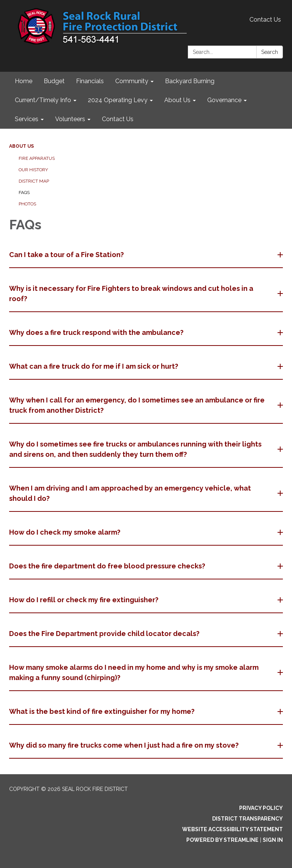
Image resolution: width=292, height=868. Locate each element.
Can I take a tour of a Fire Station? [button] (67, 255)
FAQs (24, 193)
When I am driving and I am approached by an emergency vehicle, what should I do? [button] (130, 493)
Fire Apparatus (37, 158)
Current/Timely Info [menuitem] (43, 100)
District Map (34, 181)
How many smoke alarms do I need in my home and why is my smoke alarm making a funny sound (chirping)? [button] (134, 672)
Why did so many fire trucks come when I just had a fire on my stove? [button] (125, 745)
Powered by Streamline (222, 840)
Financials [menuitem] (90, 81)
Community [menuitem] (132, 81)
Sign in (273, 840)
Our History (33, 170)
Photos (27, 204)
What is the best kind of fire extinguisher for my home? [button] (103, 711)
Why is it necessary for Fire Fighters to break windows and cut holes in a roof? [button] (131, 294)
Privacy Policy (261, 808)
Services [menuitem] (27, 119)
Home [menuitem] (24, 81)
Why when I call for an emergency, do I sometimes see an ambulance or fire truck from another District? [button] (137, 405)
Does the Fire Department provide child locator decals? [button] (105, 634)
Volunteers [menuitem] (70, 119)
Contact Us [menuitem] (118, 119)
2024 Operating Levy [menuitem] (118, 100)
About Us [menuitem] (177, 100)
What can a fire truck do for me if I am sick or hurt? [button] (94, 366)
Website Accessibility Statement (232, 829)
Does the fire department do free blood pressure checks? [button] (108, 566)
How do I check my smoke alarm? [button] (66, 532)
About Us (21, 146)
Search (270, 52)
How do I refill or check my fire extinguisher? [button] (85, 600)
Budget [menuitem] (54, 81)
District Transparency (248, 819)
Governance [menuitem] (224, 100)
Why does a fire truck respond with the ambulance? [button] (97, 332)
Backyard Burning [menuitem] (190, 81)
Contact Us (265, 20)
